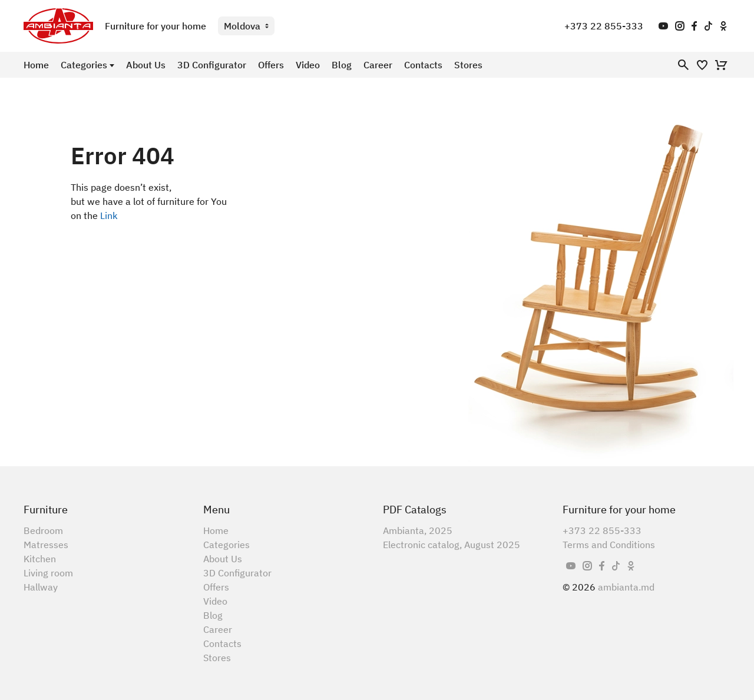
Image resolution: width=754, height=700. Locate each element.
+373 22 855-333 (604, 26)
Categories (84, 65)
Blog (342, 65)
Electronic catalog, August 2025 (452, 545)
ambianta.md (626, 587)
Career (378, 65)
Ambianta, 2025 (418, 530)
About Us (146, 65)
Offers (271, 65)
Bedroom (43, 530)
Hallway (41, 587)
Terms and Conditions (609, 545)
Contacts (423, 65)
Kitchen (40, 559)
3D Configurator (212, 65)
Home (36, 65)
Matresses (46, 545)
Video (308, 65)
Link (109, 215)
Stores (468, 65)
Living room (48, 573)
